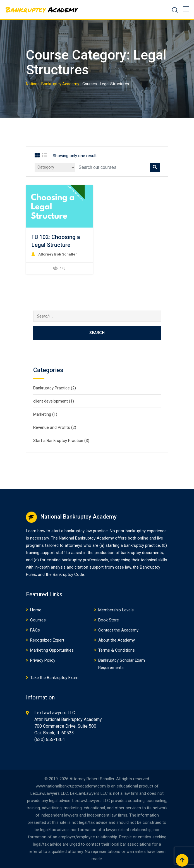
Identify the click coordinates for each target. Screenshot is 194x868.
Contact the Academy (118, 630)
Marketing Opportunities (52, 650)
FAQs (35, 630)
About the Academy (117, 640)
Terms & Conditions (117, 650)
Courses (38, 620)
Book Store (109, 620)
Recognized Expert (47, 640)
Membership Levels (116, 610)
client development (51, 401)
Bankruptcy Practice (52, 388)
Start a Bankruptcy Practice (58, 441)
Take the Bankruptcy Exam (54, 678)
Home (36, 610)
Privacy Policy (43, 660)
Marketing (42, 414)
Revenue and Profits (52, 427)
